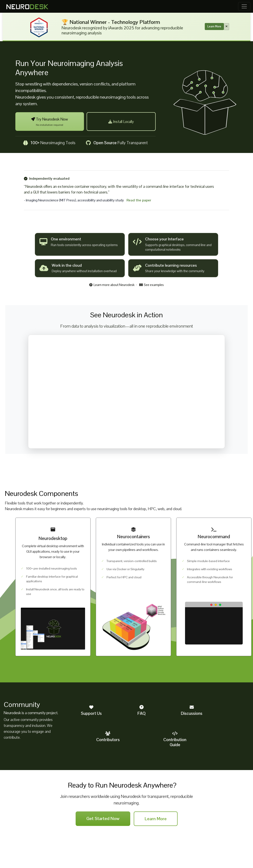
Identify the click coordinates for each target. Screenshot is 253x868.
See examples (152, 285)
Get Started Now (103, 818)
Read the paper (139, 200)
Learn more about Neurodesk (112, 285)
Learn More (214, 26)
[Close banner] (226, 27)
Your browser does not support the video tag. (126, 392)
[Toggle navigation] (244, 6)
